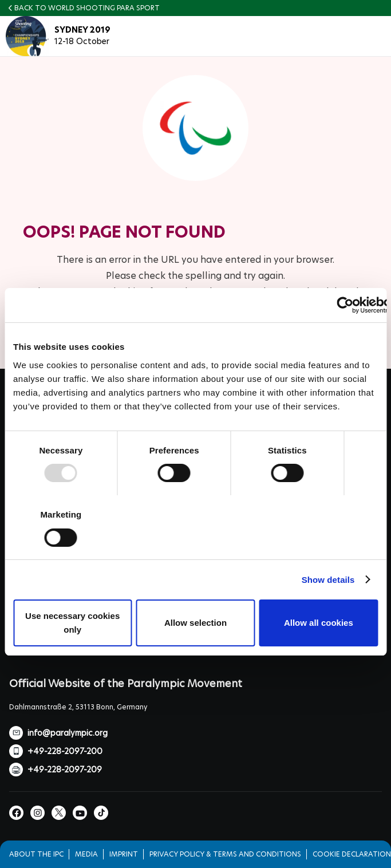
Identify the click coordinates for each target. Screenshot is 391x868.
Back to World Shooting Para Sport (87, 8)
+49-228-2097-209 (65, 770)
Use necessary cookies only (72, 623)
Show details (328, 580)
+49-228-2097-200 (65, 751)
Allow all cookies (319, 623)
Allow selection (195, 623)
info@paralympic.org (68, 733)
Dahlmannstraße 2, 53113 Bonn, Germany (78, 707)
